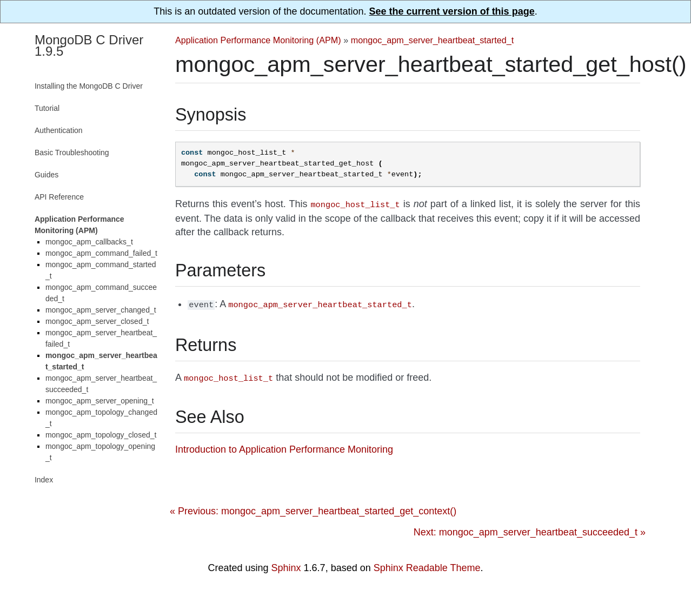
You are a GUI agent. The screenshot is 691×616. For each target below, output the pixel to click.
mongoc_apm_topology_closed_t (101, 435)
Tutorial (47, 108)
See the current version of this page (452, 11)
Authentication (59, 130)
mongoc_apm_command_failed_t (101, 253)
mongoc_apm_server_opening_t (100, 401)
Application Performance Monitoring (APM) (258, 40)
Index (44, 480)
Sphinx (286, 565)
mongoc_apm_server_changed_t (101, 310)
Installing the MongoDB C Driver (89, 86)
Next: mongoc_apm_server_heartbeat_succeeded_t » (530, 529)
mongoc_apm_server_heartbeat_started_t (432, 40)
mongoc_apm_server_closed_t (97, 321)
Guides (46, 175)
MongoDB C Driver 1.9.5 (89, 45)
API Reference (59, 197)
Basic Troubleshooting (72, 153)
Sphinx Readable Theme (427, 565)
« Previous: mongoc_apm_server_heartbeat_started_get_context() (313, 508)
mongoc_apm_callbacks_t (89, 242)
